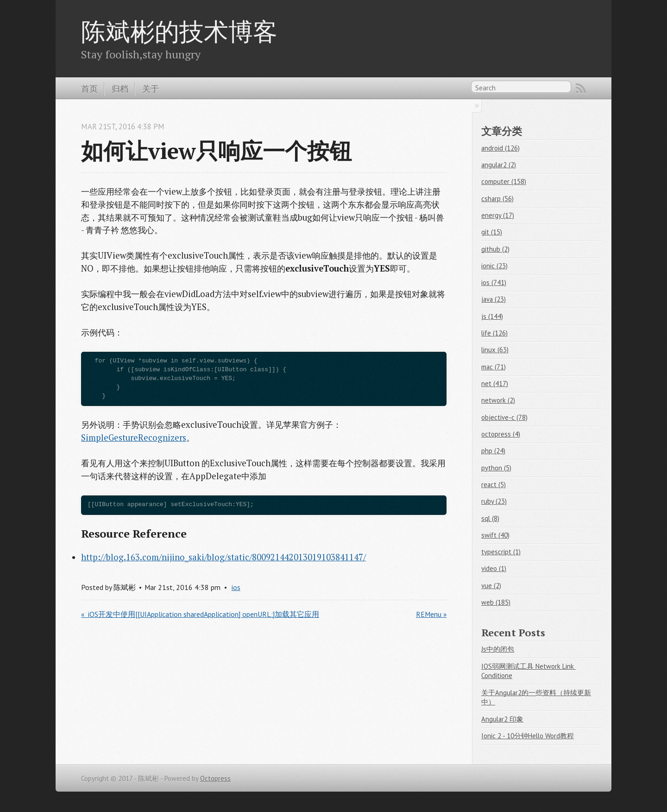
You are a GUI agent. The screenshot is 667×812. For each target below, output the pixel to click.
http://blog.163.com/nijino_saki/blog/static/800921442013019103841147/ (223, 557)
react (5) (494, 485)
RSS (581, 89)
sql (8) (490, 518)
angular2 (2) (499, 165)
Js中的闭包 (498, 649)
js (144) (492, 316)
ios (236, 587)
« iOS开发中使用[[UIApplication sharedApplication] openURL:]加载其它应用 (200, 614)
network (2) (498, 400)
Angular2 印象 (502, 719)
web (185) (496, 602)
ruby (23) (494, 501)
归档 (120, 89)
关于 (151, 89)
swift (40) (495, 535)
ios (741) (494, 282)
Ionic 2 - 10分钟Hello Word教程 (528, 736)
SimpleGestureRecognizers (134, 438)
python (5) (496, 468)
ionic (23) (494, 266)
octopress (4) (501, 434)
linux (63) (495, 350)
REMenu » (431, 614)
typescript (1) (501, 552)
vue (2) (491, 586)
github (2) (495, 249)
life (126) (494, 333)
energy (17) (498, 215)
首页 (89, 89)
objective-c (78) (504, 417)
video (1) (494, 568)
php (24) (493, 451)
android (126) (500, 148)
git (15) (492, 232)
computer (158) (504, 181)
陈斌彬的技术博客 (179, 31)
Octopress (215, 778)
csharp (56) (497, 199)
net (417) (495, 384)
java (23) (494, 299)
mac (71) (494, 367)
